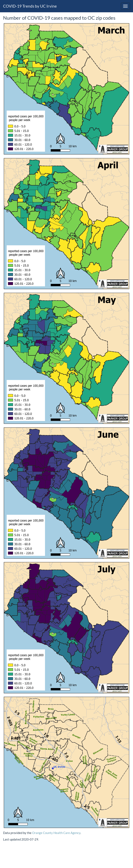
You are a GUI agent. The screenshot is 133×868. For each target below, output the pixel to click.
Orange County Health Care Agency (56, 833)
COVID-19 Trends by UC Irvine (30, 6)
